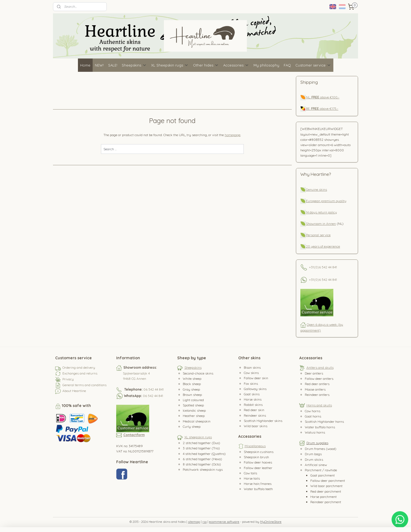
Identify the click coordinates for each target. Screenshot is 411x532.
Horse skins (253, 399)
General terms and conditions (84, 385)
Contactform (134, 435)
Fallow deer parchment (328, 481)
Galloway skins (255, 389)
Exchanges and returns (80, 373)
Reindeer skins (255, 415)
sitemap (194, 522)
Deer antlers (314, 373)
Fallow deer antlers (319, 379)
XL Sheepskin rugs (170, 65)
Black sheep (192, 384)
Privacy (68, 379)
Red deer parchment (326, 491)
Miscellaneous (255, 446)
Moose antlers (315, 389)
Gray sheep (191, 389)
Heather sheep (194, 416)
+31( (312, 267)
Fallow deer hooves (258, 462)
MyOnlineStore (271, 522)
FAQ (287, 65)
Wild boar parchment (326, 486)
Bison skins (252, 367)
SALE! (113, 65)
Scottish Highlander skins (263, 421)
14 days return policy (321, 212)
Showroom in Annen (321, 224)
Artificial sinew (316, 465)
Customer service (313, 65)
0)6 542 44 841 (326, 267)
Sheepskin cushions (259, 452)
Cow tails (250, 473)
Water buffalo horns (320, 427)
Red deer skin (254, 410)
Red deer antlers (317, 384)
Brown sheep (192, 395)
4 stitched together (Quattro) (204, 454)
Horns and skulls (319, 405)
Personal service (318, 235)
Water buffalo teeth (258, 489)
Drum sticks (314, 460)
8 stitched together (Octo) (202, 464)
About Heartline (74, 391)
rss (205, 522)
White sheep (192, 379)
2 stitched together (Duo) (201, 443)
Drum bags (313, 454)
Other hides (206, 65)
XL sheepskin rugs (198, 437)
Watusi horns (315, 432)
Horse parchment (324, 497)
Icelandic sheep (194, 410)
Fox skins (251, 384)
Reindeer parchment (326, 502)
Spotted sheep (193, 405)
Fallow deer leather (258, 468)
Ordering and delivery (79, 367)
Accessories (236, 65)
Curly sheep (192, 427)
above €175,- (325, 109)
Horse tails (252, 478)
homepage (233, 135)
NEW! (99, 65)
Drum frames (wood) (321, 449)
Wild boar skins (256, 426)
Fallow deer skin (256, 378)
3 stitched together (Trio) (201, 448)
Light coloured (193, 400)
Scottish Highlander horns (324, 422)
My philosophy (266, 65)
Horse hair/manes (258, 484)
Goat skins (252, 394)
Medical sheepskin (197, 421)
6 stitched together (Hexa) (202, 459)
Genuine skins (316, 189)
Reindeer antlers (317, 395)
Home (85, 65)
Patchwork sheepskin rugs (203, 469)
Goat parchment (323, 475)
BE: (309, 109)
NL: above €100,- (323, 97)
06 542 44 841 (154, 389)
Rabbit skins (253, 405)
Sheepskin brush (256, 457)
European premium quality (326, 201)
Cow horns (313, 411)
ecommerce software (224, 522)
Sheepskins (134, 65)
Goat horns (313, 416)
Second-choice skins (198, 373)
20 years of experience (323, 246)
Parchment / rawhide (321, 470)
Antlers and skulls (320, 367)
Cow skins (251, 373)
